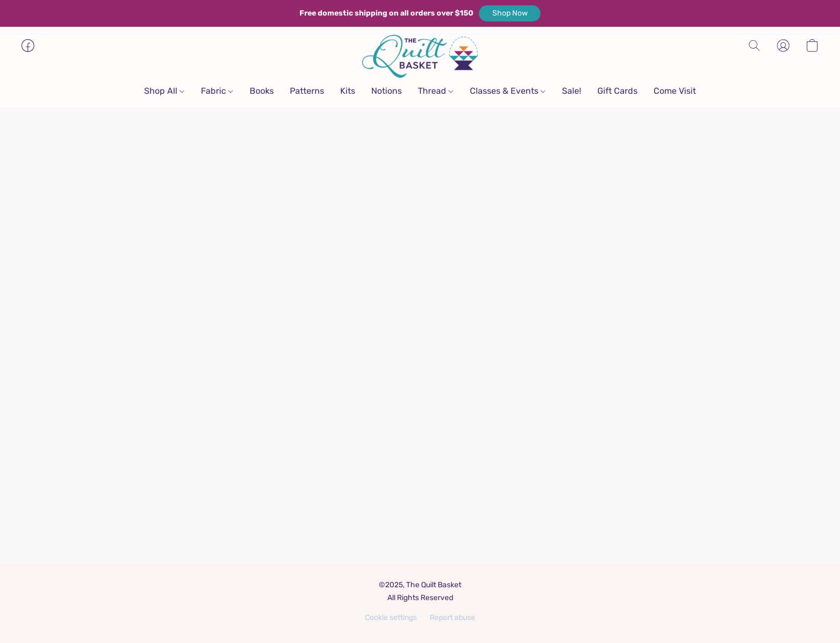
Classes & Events (508, 91)
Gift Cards (617, 91)
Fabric (217, 91)
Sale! (572, 91)
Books (262, 91)
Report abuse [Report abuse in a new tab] (452, 618)
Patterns (307, 91)
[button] (510, 13)
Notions (387, 91)
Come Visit (675, 91)
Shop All (164, 91)
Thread (436, 91)
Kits (348, 91)
